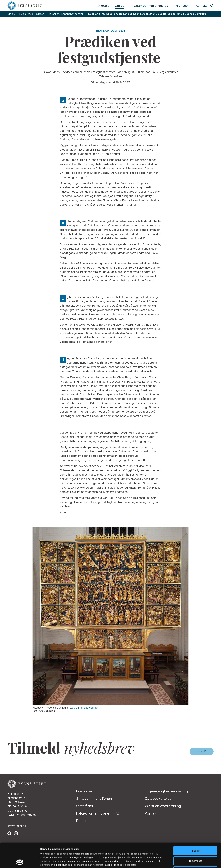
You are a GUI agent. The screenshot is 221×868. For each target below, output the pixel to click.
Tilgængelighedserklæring (166, 791)
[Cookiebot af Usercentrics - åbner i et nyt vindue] (20, 862)
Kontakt (201, 6)
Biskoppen (85, 791)
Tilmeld (202, 752)
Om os (119, 6)
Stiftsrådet (85, 806)
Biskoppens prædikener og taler (65, 14)
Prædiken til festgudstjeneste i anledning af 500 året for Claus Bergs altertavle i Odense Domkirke (146, 14)
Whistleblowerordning (163, 806)
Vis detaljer (160, 862)
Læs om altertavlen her (84, 708)
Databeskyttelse (158, 799)
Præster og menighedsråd (149, 6)
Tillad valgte (195, 838)
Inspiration (182, 6)
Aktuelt (104, 6)
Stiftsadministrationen (94, 799)
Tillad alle (195, 828)
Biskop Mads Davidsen (31, 14)
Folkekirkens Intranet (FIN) (98, 813)
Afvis (195, 848)
